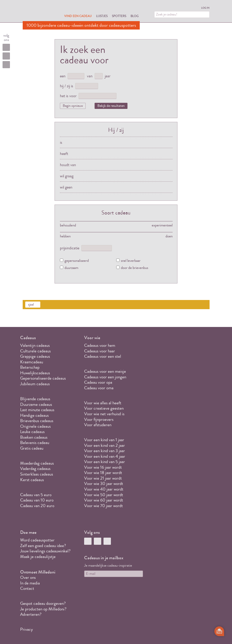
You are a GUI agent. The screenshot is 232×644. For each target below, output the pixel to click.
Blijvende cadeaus (35, 399)
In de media (30, 583)
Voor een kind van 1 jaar (104, 440)
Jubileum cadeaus (35, 384)
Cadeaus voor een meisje (105, 371)
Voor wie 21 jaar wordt (103, 478)
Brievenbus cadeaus (37, 421)
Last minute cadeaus (37, 410)
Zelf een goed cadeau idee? (43, 546)
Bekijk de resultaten (111, 106)
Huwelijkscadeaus (35, 373)
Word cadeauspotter (37, 540)
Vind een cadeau (78, 16)
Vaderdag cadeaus (35, 469)
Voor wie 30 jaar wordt (104, 484)
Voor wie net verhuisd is (104, 414)
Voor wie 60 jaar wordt (104, 500)
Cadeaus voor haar (100, 351)
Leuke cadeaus (32, 432)
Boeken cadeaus (34, 437)
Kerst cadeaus (32, 480)
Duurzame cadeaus (36, 404)
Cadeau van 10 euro (37, 500)
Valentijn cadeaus (35, 345)
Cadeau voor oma (99, 388)
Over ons (28, 577)
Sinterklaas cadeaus (37, 474)
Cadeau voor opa (98, 382)
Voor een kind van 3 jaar (105, 451)
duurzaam (71, 268)
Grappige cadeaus (35, 356)
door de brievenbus (134, 268)
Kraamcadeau (32, 362)
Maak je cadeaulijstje (38, 557)
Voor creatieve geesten (104, 408)
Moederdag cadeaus (37, 463)
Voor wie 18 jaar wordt (103, 473)
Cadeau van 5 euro (36, 495)
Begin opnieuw (73, 106)
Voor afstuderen (98, 425)
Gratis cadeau (32, 448)
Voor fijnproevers (99, 419)
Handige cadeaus (34, 415)
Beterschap (30, 367)
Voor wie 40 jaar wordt (104, 489)
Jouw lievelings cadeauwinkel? (45, 551)
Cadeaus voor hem (100, 345)
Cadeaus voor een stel (103, 356)
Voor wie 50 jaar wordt (104, 495)
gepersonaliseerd (77, 261)
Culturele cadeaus (35, 351)
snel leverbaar (131, 261)
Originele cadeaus (35, 426)
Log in (205, 8)
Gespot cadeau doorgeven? (43, 603)
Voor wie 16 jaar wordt (103, 467)
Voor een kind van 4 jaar (105, 456)
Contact (27, 588)
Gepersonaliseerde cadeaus (43, 378)
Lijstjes (102, 16)
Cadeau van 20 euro (37, 506)
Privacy (27, 629)
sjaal (31, 305)
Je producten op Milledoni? (43, 609)
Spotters (119, 16)
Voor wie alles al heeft (103, 403)
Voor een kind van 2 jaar (105, 445)
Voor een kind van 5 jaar (105, 462)
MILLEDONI (37, 12)
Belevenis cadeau (35, 443)
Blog (135, 16)
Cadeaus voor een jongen (106, 377)
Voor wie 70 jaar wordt (104, 506)
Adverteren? (31, 614)
